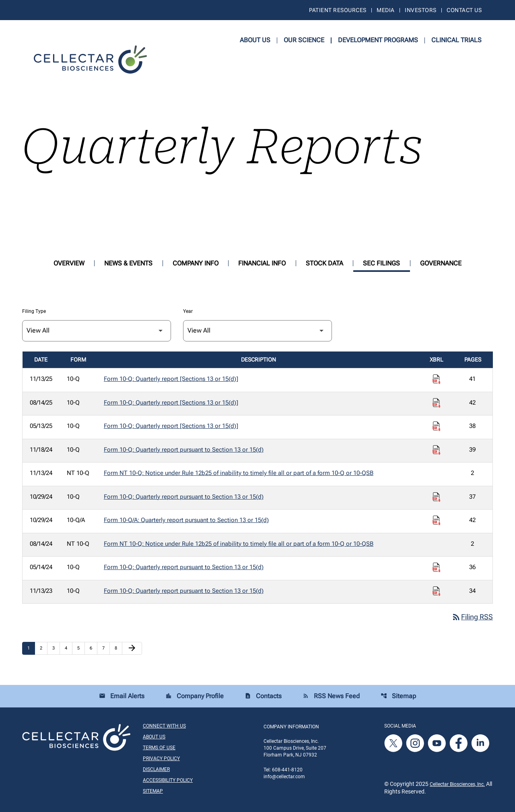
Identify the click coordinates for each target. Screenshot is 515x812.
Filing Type (34, 311)
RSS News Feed (331, 696)
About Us (255, 40)
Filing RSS (472, 617)
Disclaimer (156, 769)
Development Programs (378, 40)
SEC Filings (381, 263)
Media (385, 10)
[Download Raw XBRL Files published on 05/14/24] (437, 567)
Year (188, 311)
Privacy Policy (161, 759)
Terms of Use (159, 748)
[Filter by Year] (257, 331)
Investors (420, 10)
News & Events (128, 263)
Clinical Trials (456, 40)
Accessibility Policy (168, 780)
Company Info (196, 263)
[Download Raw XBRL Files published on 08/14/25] (437, 403)
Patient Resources (338, 10)
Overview (69, 263)
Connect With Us (164, 726)
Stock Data (324, 263)
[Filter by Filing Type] (97, 331)
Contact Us (464, 10)
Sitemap (398, 696)
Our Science (304, 40)
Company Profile (195, 696)
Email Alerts (122, 696)
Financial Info (262, 263)
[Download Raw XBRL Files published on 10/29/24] (437, 497)
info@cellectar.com (284, 777)
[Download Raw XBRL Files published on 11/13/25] (437, 379)
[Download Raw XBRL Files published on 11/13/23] (437, 591)
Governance (441, 263)
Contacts (263, 696)
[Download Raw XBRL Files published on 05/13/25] (437, 426)
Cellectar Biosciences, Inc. (457, 784)
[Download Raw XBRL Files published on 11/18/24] (437, 450)
